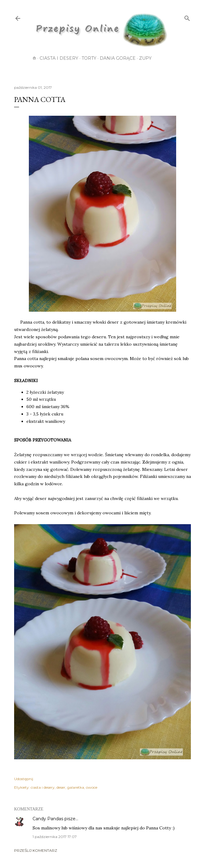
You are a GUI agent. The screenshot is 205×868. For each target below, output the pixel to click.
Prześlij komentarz (36, 850)
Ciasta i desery (59, 58)
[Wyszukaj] (187, 17)
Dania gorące (118, 58)
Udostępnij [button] (24, 779)
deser (61, 787)
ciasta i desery (43, 787)
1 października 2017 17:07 (55, 837)
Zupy (145, 58)
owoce (92, 787)
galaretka (76, 787)
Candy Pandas (48, 819)
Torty (89, 58)
